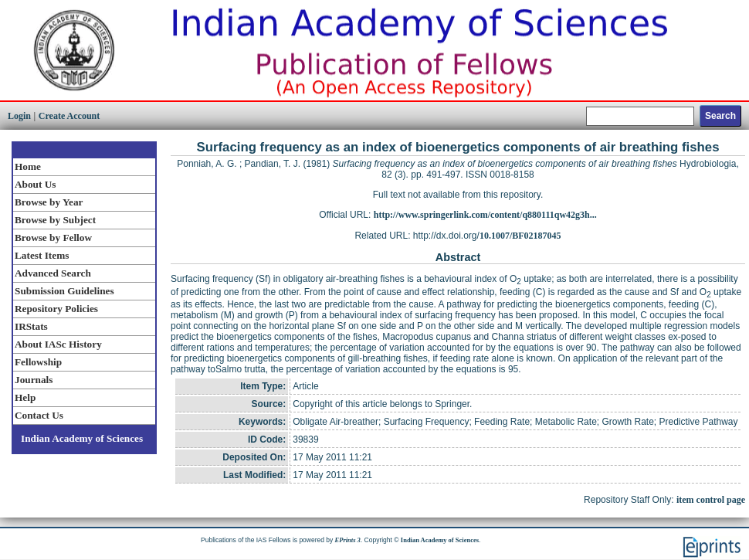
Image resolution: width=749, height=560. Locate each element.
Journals (34, 380)
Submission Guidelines (64, 291)
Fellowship (38, 362)
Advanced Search (53, 273)
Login (19, 116)
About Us (35, 184)
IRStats (31, 326)
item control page (711, 500)
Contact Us (39, 415)
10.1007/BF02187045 (520, 236)
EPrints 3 (348, 540)
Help (25, 397)
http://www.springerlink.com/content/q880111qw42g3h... (485, 215)
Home (28, 166)
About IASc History (58, 344)
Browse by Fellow (53, 238)
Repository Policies (56, 309)
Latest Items (42, 255)
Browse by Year (49, 202)
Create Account (69, 116)
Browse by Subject (55, 220)
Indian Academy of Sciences (82, 438)
